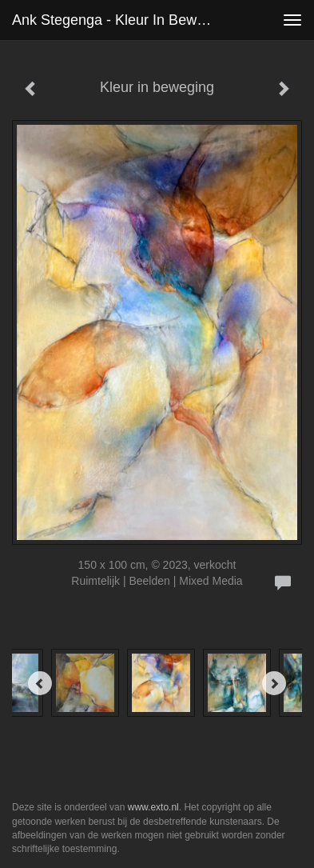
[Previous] (40, 683)
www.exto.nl (153, 807)
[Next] (274, 683)
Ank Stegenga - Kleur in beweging (120, 20)
